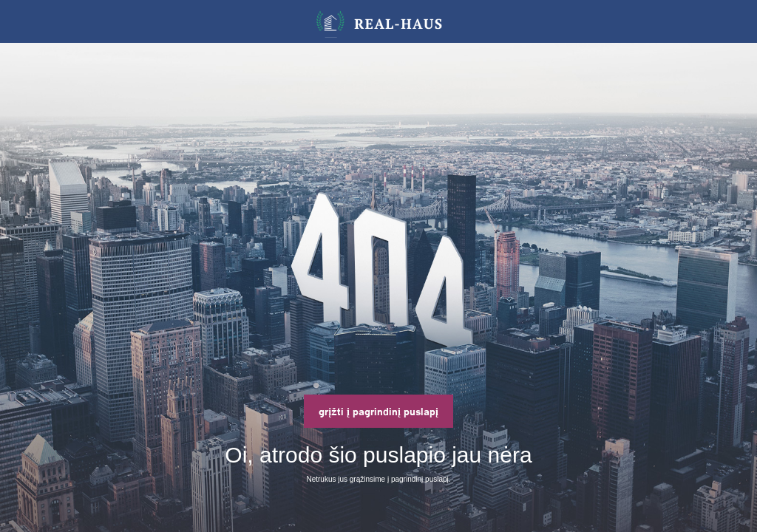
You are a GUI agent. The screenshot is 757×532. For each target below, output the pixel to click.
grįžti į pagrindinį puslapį (378, 411)
